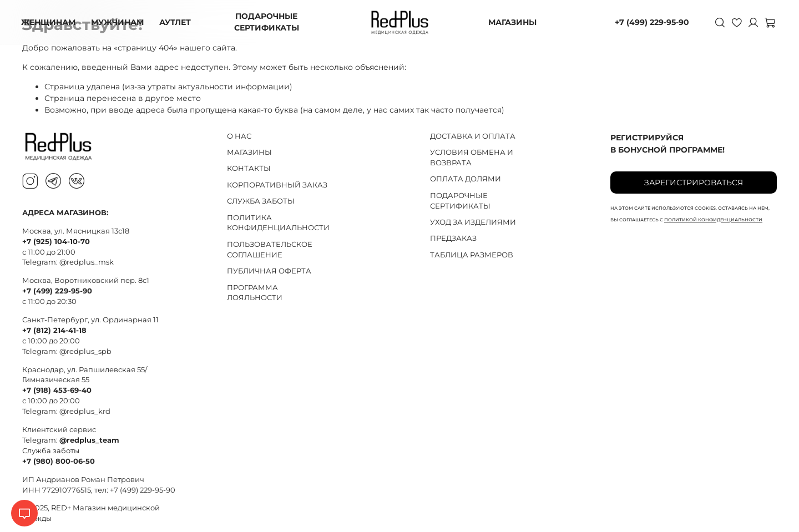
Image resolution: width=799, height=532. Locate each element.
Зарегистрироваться (694, 183)
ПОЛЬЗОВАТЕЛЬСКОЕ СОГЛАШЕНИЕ (270, 250)
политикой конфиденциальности (713, 220)
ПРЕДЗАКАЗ (453, 238)
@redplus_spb (85, 351)
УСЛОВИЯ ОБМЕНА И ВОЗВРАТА (472, 158)
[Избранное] (736, 22)
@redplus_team (89, 440)
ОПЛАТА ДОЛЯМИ (466, 179)
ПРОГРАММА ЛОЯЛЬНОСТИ (255, 293)
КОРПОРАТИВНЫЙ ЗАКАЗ (277, 185)
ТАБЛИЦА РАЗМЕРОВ (472, 255)
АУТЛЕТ (176, 22)
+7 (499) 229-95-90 (651, 22)
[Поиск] (719, 22)
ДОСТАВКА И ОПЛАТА (473, 136)
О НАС (239, 136)
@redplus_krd (85, 411)
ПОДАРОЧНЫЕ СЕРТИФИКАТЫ (267, 22)
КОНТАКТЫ (249, 168)
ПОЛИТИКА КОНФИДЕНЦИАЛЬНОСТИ (278, 223)
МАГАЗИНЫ (512, 22)
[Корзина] (769, 22)
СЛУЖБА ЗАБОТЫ (261, 201)
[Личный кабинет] (752, 22)
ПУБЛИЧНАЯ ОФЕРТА (269, 271)
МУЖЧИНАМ (118, 22)
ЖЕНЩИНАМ (49, 22)
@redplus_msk (87, 262)
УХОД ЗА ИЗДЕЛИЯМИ (473, 222)
